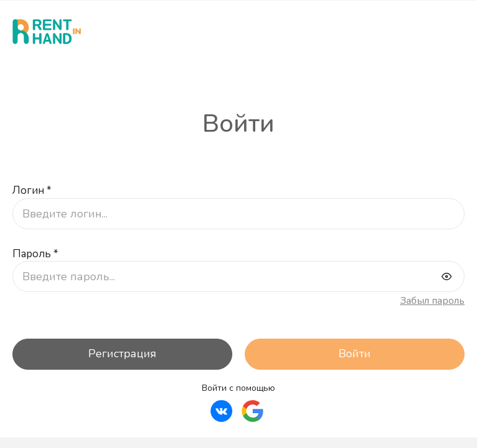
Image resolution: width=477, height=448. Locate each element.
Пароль (35, 254)
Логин (32, 191)
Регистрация (122, 354)
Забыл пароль (432, 301)
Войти (355, 354)
